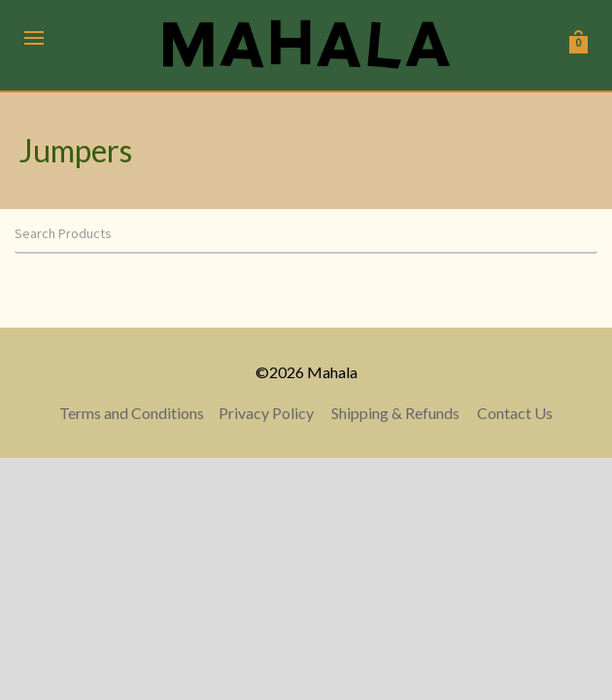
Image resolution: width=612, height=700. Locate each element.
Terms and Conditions (132, 413)
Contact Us (515, 413)
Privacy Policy (266, 413)
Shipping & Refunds (395, 413)
